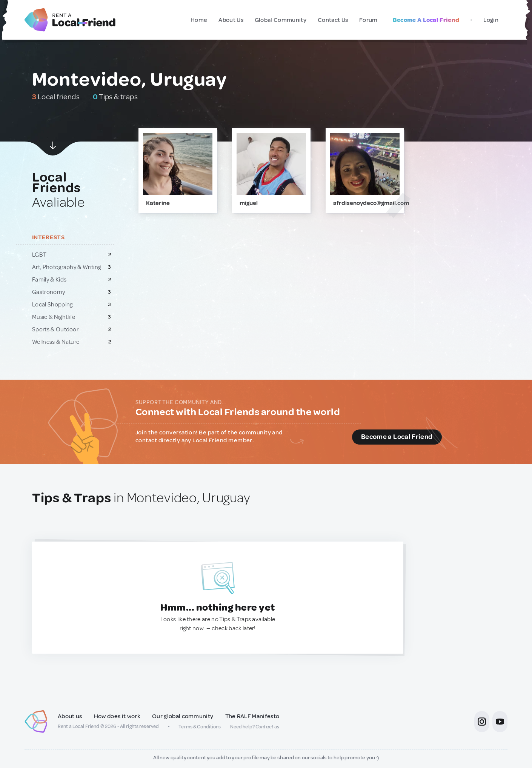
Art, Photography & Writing (66, 267)
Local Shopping (52, 305)
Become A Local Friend (426, 20)
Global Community (281, 20)
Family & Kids (49, 280)
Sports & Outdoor (55, 329)
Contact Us (333, 20)
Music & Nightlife (54, 317)
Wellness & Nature (56, 342)
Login (491, 20)
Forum (368, 20)
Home (199, 20)
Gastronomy (48, 292)
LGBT (39, 255)
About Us (231, 20)
